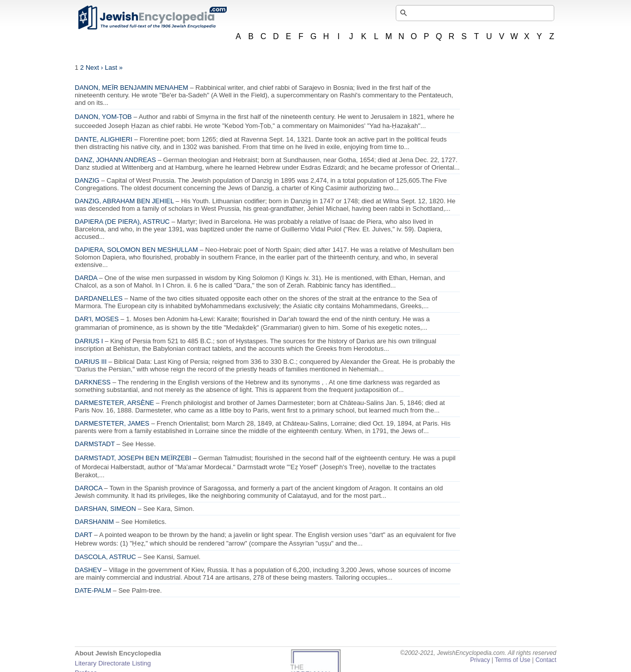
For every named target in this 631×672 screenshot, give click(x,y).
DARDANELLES (99, 298)
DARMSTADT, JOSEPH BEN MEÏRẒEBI (133, 458)
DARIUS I (89, 341)
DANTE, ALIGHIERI (104, 139)
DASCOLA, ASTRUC (105, 557)
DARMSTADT (95, 444)
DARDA (86, 278)
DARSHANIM (94, 522)
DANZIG (87, 180)
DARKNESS (93, 382)
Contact (546, 660)
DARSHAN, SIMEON (105, 509)
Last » (114, 68)
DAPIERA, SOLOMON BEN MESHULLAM (136, 250)
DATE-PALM (93, 590)
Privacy (480, 660)
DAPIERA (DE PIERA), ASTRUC (122, 222)
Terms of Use (512, 660)
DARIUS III (91, 362)
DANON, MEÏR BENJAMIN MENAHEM (131, 88)
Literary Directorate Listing (113, 663)
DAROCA (89, 488)
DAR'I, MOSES (97, 319)
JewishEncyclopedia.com (152, 18)
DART (84, 535)
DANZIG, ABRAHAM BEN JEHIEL (124, 201)
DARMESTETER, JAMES (112, 423)
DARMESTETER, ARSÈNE (114, 403)
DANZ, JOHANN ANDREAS (115, 160)
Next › (95, 68)
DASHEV (88, 570)
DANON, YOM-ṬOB (103, 117)
